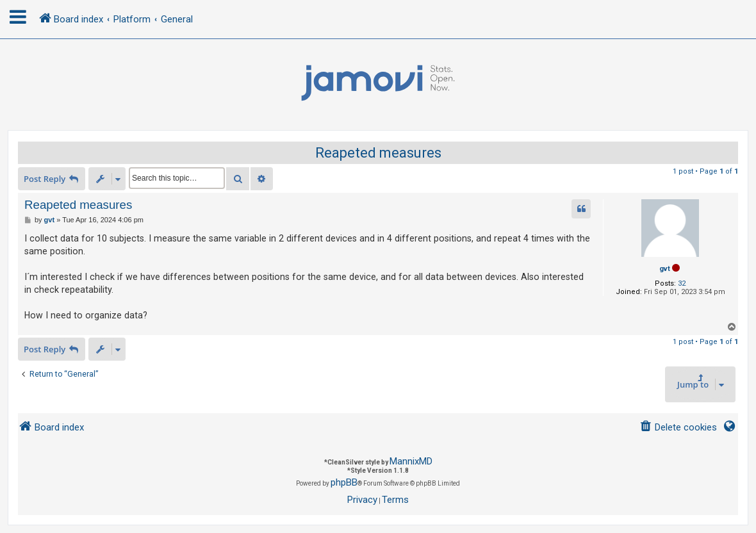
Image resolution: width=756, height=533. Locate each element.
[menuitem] (678, 428)
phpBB (344, 482)
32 (682, 283)
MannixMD (411, 461)
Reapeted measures (378, 153)
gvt (665, 269)
